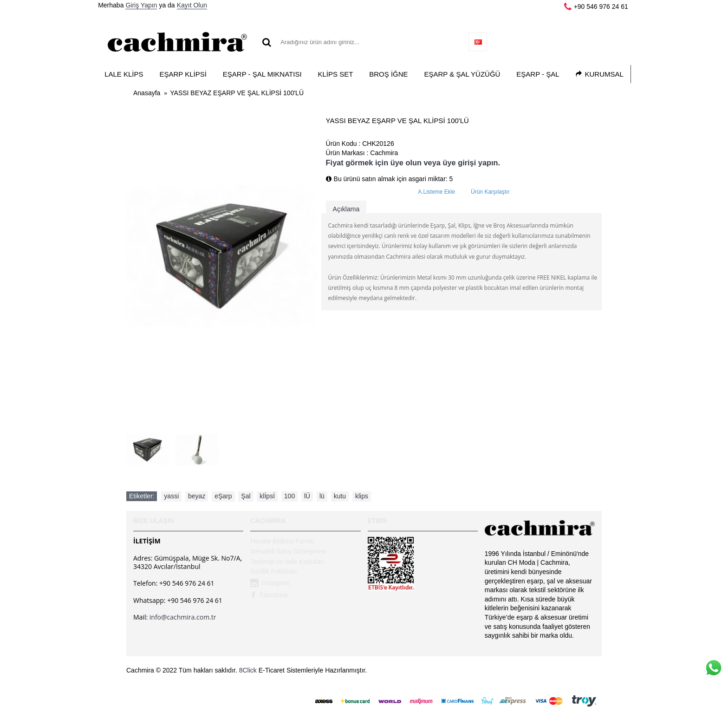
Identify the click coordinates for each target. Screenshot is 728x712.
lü (322, 496)
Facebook (269, 595)
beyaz (197, 496)
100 (289, 496)
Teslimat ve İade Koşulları (287, 562)
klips (362, 496)
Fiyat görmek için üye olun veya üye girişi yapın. (413, 163)
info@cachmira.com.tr (183, 617)
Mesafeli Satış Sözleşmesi (288, 551)
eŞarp (223, 496)
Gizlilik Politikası (273, 571)
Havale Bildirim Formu (282, 541)
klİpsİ (267, 496)
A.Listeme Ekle (436, 192)
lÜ (307, 496)
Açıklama (346, 209)
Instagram (270, 584)
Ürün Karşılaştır (490, 192)
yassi (171, 496)
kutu (340, 496)
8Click (248, 670)
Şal (246, 496)
